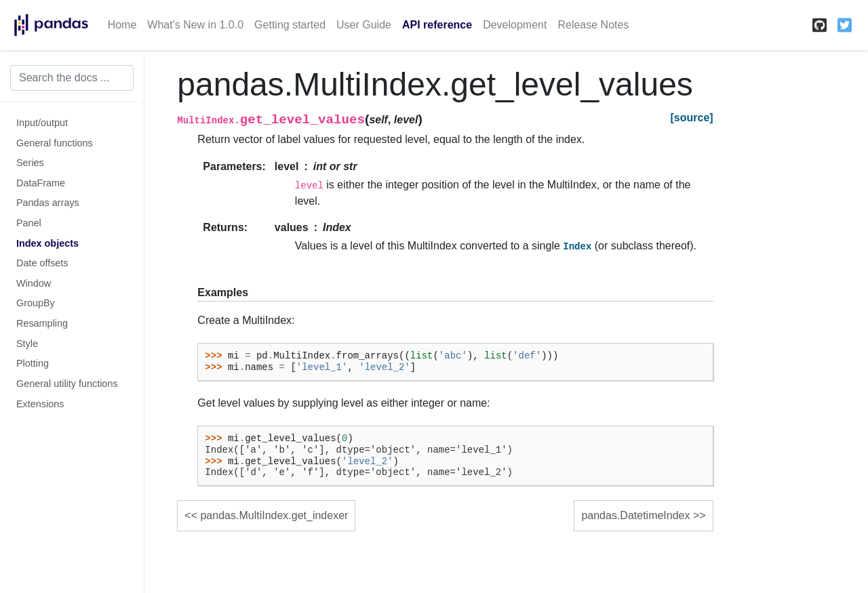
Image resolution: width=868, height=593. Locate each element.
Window (34, 283)
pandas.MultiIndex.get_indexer (274, 515)
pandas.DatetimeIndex (635, 515)
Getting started (290, 25)
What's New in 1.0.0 (195, 25)
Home (122, 25)
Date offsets (42, 263)
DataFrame (41, 183)
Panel (29, 223)
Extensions (40, 404)
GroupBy (36, 303)
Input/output (42, 123)
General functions (55, 143)
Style (27, 344)
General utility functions (67, 384)
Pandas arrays (48, 203)
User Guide (364, 25)
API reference (437, 25)
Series (30, 163)
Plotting (33, 363)
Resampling (42, 323)
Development (515, 25)
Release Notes (593, 25)
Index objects (47, 243)
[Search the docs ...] (72, 78)
